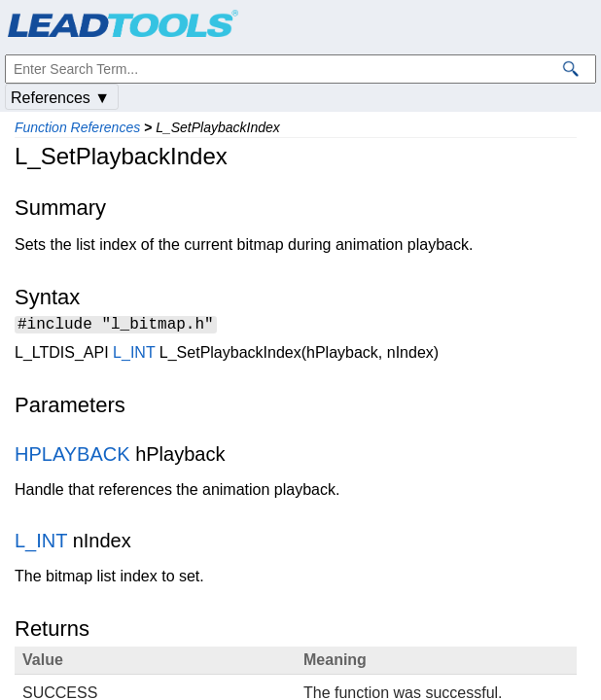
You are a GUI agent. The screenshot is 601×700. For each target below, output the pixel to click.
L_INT (134, 355)
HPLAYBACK (72, 457)
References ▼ (60, 98)
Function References (77, 127)
